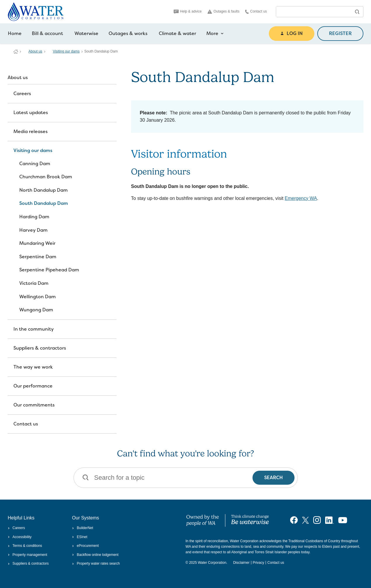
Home (15, 33)
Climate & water (177, 33)
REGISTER (340, 33)
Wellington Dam (38, 297)
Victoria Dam (34, 283)
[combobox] (314, 12)
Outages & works (128, 33)
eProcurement (86, 546)
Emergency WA (301, 198)
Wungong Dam (36, 310)
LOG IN (292, 33)
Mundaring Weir (37, 243)
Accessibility (20, 537)
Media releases (31, 131)
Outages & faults (224, 12)
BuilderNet (83, 528)
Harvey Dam (33, 230)
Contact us (256, 12)
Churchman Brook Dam (46, 177)
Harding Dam (34, 217)
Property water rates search (96, 563)
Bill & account (47, 33)
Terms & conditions (25, 546)
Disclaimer (241, 563)
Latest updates (31, 112)
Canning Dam (35, 164)
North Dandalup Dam (43, 190)
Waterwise (86, 33)
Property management (28, 555)
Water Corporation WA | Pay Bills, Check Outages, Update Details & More (16, 52)
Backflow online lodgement (95, 555)
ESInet (80, 537)
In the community (34, 329)
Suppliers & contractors (40, 348)
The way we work (33, 367)
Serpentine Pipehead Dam (49, 270)
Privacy (258, 563)
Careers (22, 94)
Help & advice (188, 11)
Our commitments (34, 405)
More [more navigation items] (215, 34)
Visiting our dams (66, 51)
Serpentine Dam (38, 257)
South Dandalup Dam (44, 203)
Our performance (33, 386)
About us (35, 51)
